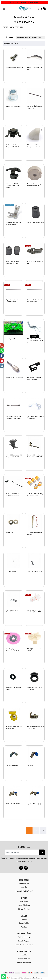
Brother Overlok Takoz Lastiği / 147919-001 (13, 262)
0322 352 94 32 (24, 17)
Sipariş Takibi (24, 923)
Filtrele (9, 37)
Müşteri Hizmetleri (24, 962)
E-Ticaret (22, 978)
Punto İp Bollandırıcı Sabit (35, 571)
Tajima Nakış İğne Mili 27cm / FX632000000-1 (36, 301)
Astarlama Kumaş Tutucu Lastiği (13, 688)
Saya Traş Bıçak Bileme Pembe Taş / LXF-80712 (13, 650)
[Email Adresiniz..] (22, 852)
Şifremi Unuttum (24, 909)
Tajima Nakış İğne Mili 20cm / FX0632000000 (15, 301)
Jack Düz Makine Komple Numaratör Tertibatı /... (35, 185)
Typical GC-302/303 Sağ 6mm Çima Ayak (14, 223)
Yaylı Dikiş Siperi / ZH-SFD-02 (35, 262)
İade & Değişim (24, 941)
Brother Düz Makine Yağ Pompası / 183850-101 (13, 146)
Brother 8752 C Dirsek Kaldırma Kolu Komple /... (14, 495)
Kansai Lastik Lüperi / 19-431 (35, 68)
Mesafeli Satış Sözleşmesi (24, 945)
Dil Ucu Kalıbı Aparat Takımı (14, 67)
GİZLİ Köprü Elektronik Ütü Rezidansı (35, 533)
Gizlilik (24, 955)
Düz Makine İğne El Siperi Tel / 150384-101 (36, 417)
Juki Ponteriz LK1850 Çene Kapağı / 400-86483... (35, 146)
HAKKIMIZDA (24, 883)
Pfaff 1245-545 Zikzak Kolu (14, 377)
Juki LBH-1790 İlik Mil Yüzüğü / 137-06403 (36, 727)
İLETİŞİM (24, 887)
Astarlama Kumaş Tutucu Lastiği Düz (35, 688)
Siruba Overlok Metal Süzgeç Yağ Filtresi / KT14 (36, 495)
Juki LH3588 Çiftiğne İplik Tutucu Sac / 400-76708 (14, 417)
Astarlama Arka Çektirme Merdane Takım (14, 727)
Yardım (24, 927)
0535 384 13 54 (24, 22)
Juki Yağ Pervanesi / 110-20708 (35, 650)
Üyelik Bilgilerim (24, 905)
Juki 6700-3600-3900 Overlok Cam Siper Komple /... (35, 341)
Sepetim (24, 919)
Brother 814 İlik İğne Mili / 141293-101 (35, 107)
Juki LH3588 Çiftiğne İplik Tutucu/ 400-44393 (35, 378)
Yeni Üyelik (24, 901)
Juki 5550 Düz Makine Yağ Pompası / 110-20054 (14, 456)
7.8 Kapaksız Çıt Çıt (12, 765)
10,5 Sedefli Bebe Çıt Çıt (34, 804)
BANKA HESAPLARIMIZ (24, 891)
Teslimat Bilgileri (24, 937)
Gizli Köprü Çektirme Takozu (14, 339)
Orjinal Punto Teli (11, 571)
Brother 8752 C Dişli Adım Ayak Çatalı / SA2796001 (35, 456)
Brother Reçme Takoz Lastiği (36, 222)
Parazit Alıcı (10, 532)
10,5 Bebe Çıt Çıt (32, 765)
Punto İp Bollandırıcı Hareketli (12, 611)
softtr (8, 978)
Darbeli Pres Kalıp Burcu (13, 106)
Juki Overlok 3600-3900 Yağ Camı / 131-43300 (35, 611)
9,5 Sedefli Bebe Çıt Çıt (13, 804)
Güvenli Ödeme (24, 959)
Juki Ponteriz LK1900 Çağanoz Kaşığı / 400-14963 (13, 186)
